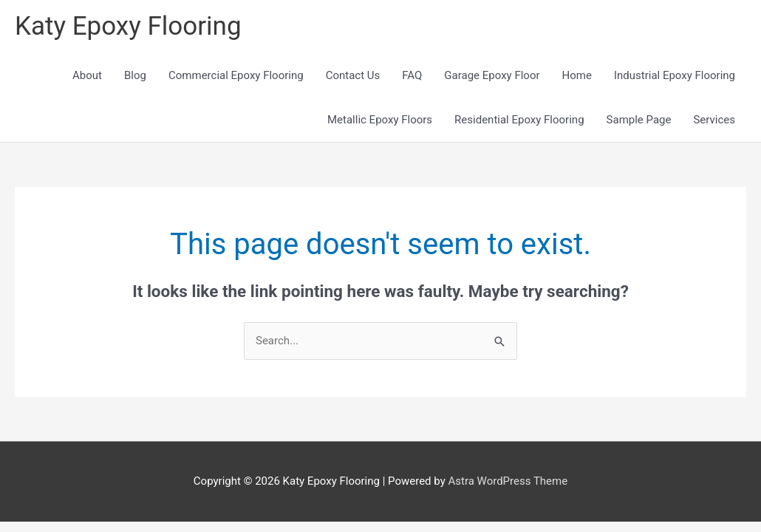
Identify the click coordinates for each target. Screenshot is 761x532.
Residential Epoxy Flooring (519, 120)
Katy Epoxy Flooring (128, 26)
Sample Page (639, 120)
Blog (135, 75)
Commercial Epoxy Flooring (236, 75)
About (87, 75)
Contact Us (353, 75)
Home (577, 75)
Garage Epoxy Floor (492, 75)
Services (714, 120)
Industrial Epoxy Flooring (675, 75)
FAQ (412, 75)
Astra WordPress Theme (508, 481)
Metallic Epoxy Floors (380, 120)
